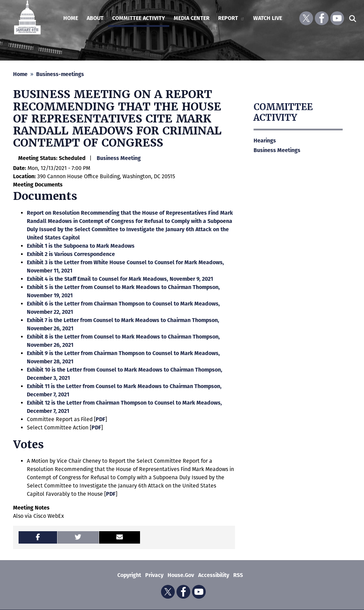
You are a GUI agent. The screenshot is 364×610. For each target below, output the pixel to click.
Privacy (154, 575)
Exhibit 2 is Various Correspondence (71, 254)
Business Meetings (277, 150)
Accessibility (214, 575)
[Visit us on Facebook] (322, 18)
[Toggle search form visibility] (353, 18)
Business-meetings (60, 74)
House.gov (181, 575)
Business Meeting (119, 158)
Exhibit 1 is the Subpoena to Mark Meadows (81, 246)
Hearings (265, 141)
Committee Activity (283, 112)
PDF (100, 419)
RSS (238, 575)
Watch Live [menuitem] (268, 18)
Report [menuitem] (231, 18)
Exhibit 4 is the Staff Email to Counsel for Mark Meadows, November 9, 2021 (120, 279)
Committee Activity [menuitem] (139, 18)
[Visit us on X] (306, 18)
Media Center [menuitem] (192, 18)
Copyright (129, 575)
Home (20, 74)
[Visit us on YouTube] (337, 18)
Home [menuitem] (71, 18)
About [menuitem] (95, 18)
